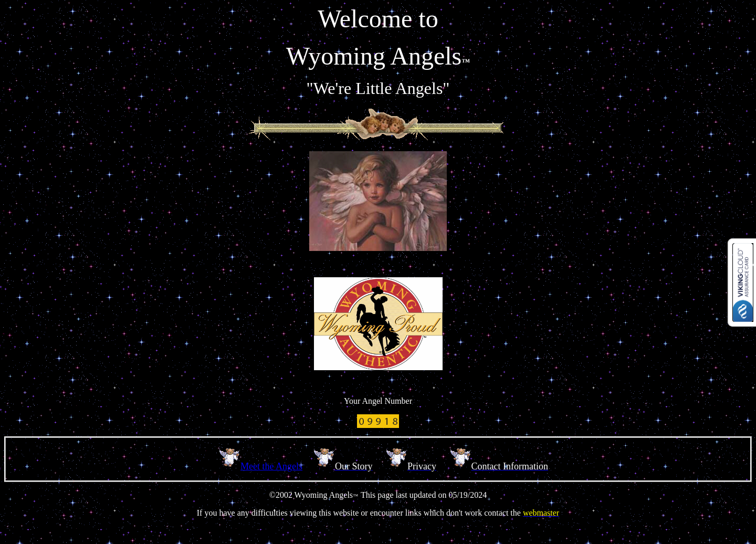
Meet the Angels (271, 466)
